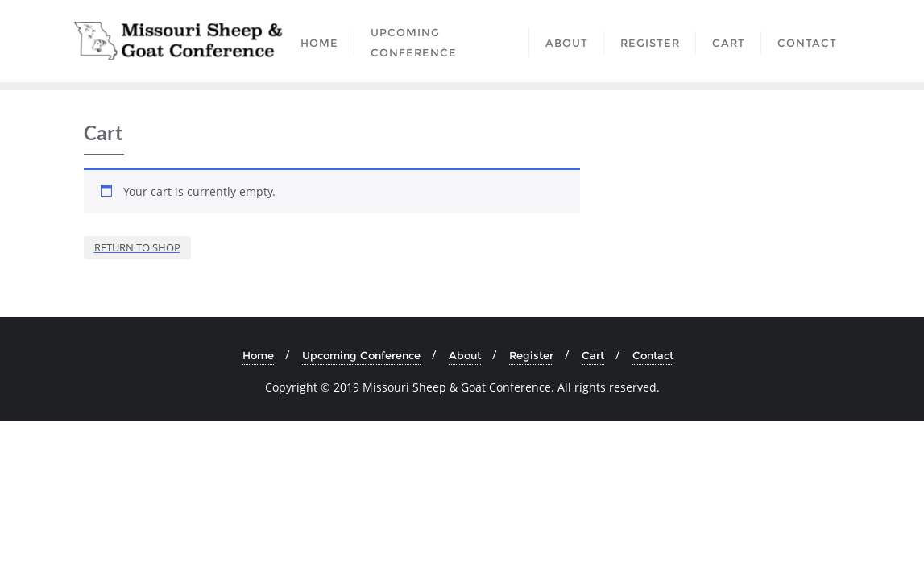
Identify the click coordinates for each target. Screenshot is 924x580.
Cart (593, 355)
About (465, 355)
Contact (653, 355)
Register (531, 355)
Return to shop (137, 247)
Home (258, 355)
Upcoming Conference (361, 355)
